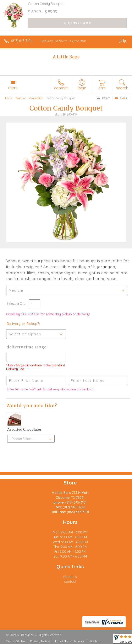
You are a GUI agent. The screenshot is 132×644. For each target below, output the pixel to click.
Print (104, 98)
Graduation (36, 98)
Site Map (95, 641)
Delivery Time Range (27, 347)
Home (9, 98)
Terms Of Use (16, 641)
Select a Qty (16, 304)
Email (121, 98)
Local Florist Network (70, 641)
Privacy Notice (40, 641)
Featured (21, 98)
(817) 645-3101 (21, 41)
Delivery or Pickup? (23, 324)
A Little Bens (66, 57)
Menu (13, 88)
